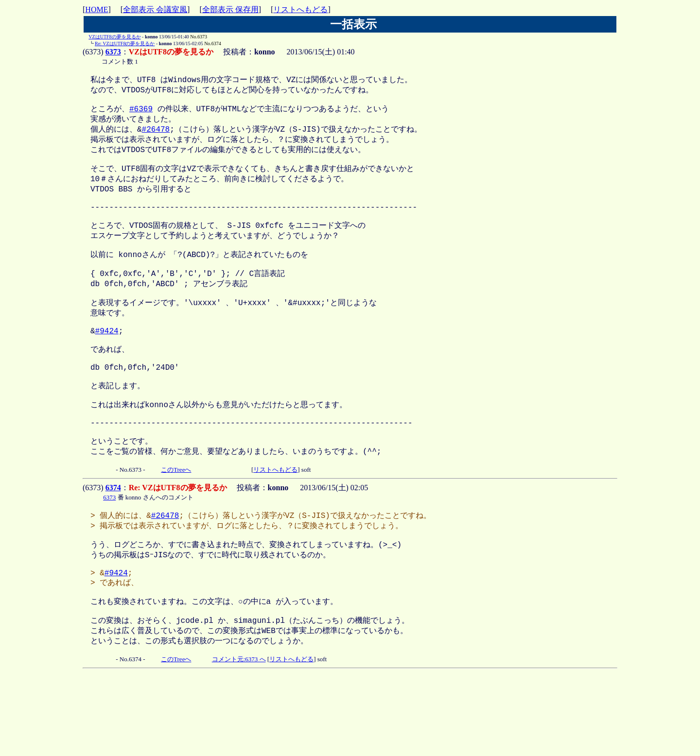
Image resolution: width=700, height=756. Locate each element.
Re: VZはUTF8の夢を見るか (125, 43)
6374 (113, 546)
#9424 (107, 366)
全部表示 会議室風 (155, 9)
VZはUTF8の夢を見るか (114, 37)
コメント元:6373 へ (239, 738)
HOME (96, 9)
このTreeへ (176, 528)
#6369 (141, 113)
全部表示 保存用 (230, 9)
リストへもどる (300, 9)
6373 (113, 52)
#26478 (156, 136)
